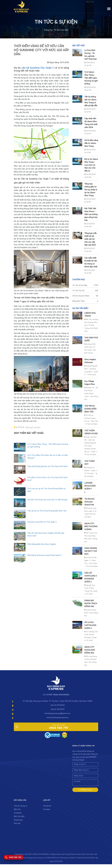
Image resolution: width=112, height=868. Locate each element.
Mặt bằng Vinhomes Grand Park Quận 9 (44, 555)
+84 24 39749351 (57, 709)
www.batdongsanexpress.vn (57, 718)
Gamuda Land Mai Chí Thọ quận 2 (42, 522)
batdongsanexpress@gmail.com (57, 713)
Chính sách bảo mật (89, 854)
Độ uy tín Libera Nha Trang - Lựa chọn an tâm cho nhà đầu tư (91, 165)
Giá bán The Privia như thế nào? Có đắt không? (47, 500)
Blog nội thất (85, 301)
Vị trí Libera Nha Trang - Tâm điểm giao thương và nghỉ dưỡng (91, 78)
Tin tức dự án (85, 291)
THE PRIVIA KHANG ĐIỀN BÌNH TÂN (90, 409)
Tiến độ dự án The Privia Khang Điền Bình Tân (47, 511)
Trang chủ (48, 30)
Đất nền (17, 823)
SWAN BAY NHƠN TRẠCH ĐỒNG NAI (91, 604)
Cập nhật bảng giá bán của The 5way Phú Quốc (48, 466)
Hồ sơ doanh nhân (85, 296)
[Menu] (109, 8)
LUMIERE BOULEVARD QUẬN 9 (90, 486)
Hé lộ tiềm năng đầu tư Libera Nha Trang (91, 143)
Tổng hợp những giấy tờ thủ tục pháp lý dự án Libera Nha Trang (91, 190)
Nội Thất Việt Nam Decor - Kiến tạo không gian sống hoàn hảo (91, 214)
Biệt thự (17, 809)
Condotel (18, 813)
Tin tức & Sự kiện (61, 30)
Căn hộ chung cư (21, 806)
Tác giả (68, 854)
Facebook (47, 806)
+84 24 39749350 (57, 705)
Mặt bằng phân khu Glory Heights (42, 544)
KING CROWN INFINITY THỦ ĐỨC (91, 551)
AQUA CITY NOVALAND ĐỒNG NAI (90, 650)
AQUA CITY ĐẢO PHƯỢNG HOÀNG (91, 527)
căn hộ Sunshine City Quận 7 (38, 68)
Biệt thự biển (19, 816)
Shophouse (18, 820)
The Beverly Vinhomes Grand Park (89, 502)
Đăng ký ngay (85, 790)
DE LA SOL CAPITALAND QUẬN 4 (90, 625)
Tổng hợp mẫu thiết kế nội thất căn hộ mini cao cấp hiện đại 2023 (91, 239)
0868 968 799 (59, 728)
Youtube (47, 809)
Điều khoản (76, 854)
